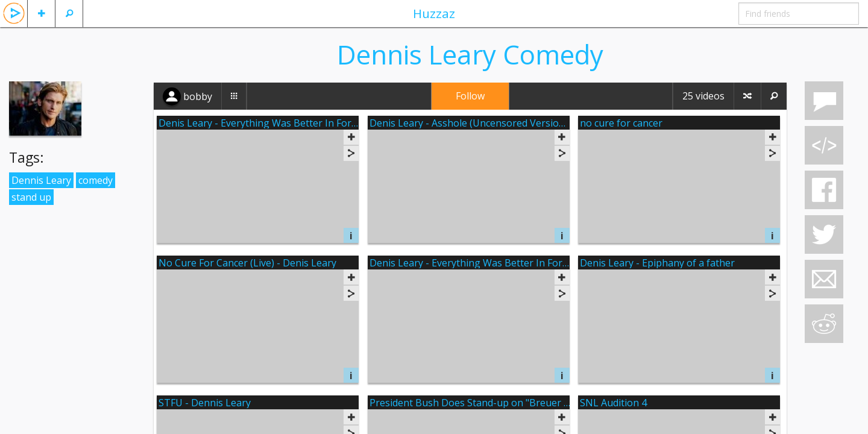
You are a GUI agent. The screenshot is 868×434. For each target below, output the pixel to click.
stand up (31, 197)
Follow (470, 96)
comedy (96, 180)
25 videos (703, 96)
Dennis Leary (41, 180)
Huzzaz (434, 13)
